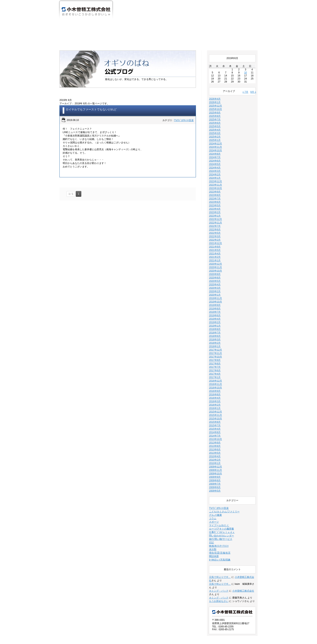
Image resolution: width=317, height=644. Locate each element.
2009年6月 (215, 463)
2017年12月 (216, 325)
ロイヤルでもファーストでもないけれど (91, 85)
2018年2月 (215, 318)
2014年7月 (215, 411)
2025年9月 (215, 88)
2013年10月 (216, 415)
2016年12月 (216, 356)
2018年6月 (215, 311)
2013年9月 (215, 418)
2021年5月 (215, 225)
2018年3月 (215, 315)
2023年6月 (215, 177)
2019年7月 (215, 287)
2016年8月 (215, 370)
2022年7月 (215, 201)
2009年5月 (215, 466)
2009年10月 (216, 449)
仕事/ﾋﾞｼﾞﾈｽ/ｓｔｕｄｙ (222, 508)
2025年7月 (215, 95)
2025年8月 (215, 91)
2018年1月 (215, 322)
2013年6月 (215, 425)
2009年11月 (216, 445)
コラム (213, 494)
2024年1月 (215, 153)
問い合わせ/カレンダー (221, 511)
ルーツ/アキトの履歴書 (221, 504)
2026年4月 (215, 74)
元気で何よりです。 (220, 552)
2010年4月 (215, 432)
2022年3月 (215, 212)
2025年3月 (215, 109)
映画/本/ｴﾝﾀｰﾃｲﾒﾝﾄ (219, 521)
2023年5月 (215, 181)
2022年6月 (215, 205)
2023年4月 (215, 184)
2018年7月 (215, 308)
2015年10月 (216, 394)
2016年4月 (215, 373)
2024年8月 (215, 129)
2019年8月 (215, 284)
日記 (211, 518)
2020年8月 (215, 253)
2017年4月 (215, 349)
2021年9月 (215, 222)
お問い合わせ (243, 13)
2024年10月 (216, 126)
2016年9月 (215, 366)
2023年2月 (215, 188)
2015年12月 (216, 387)
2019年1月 (215, 301)
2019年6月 (215, 291)
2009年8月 (215, 456)
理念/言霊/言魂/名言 (220, 528)
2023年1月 (215, 191)
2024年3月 (215, 146)
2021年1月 (215, 236)
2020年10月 (216, 246)
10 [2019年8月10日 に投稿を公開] (246, 48)
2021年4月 (215, 229)
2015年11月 (216, 390)
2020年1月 (215, 270)
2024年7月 (215, 133)
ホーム (123, 13)
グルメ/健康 (215, 490)
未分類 (213, 525)
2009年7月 (215, 459)
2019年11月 (216, 274)
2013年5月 (215, 428)
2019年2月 (215, 298)
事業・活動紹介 (179, 13)
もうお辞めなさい (219, 576)
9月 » (253, 67)
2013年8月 (215, 421)
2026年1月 (215, 78)
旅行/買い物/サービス (221, 514)
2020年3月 (215, 263)
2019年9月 (215, 280)
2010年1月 (215, 439)
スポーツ (214, 497)
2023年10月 (216, 164)
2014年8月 (215, 408)
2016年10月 (216, 363)
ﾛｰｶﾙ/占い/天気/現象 (220, 535)
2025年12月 (216, 81)
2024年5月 (215, 140)
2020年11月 (216, 243)
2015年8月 (215, 397)
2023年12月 (216, 157)
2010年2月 (215, 435)
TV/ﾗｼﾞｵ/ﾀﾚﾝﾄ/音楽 (184, 96)
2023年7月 (215, 174)
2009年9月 (215, 452)
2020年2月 (215, 267)
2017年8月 (215, 339)
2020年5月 (215, 256)
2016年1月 (215, 384)
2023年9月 (215, 167)
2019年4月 (215, 294)
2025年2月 (215, 112)
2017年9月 (215, 335)
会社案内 (146, 13)
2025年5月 (215, 102)
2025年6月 (215, 98)
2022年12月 (216, 195)
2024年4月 (215, 143)
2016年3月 (215, 377)
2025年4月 (215, 105)
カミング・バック (219, 566)
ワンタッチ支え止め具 (211, 13)
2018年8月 (215, 305)
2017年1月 (215, 353)
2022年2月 (215, 215)
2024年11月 (216, 122)
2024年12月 (216, 119)
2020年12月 (216, 239)
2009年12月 (216, 442)
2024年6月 (215, 136)
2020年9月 (215, 250)
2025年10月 (216, 85)
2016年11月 (216, 360)
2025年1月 (215, 115)
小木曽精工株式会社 (243, 566)
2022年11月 (216, 198)
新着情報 (156, 628)
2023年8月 (215, 170)
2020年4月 (215, 260)
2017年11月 (216, 329)
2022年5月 (215, 208)
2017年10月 (216, 332)
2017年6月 (215, 346)
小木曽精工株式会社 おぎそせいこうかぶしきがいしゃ (86, 10)
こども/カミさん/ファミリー (224, 487)
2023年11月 (216, 160)
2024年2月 (215, 150)
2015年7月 (215, 401)
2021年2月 (215, 232)
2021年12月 (216, 219)
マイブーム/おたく (219, 501)
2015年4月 (215, 404)
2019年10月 (216, 277)
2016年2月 (215, 380)
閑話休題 (214, 532)
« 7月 (246, 67)
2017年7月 (215, 342)
